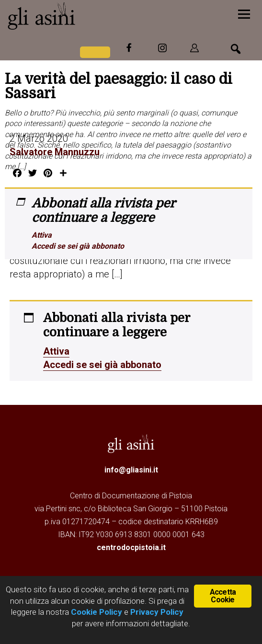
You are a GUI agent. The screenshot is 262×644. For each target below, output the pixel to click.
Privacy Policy (157, 612)
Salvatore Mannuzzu (55, 152)
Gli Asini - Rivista (79, 16)
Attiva (42, 235)
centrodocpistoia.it (131, 547)
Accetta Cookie (223, 596)
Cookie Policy (96, 612)
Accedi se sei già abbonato (78, 246)
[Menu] (244, 13)
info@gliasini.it (131, 470)
